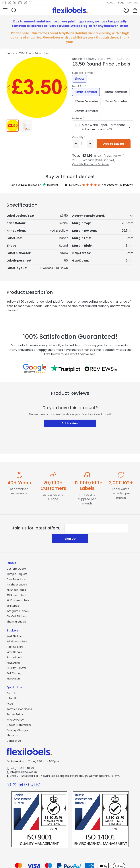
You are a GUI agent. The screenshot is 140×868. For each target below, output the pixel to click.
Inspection (13, 679)
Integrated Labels (18, 611)
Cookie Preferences (19, 725)
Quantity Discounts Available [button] (91, 164)
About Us (12, 736)
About (111, 3)
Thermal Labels (16, 622)
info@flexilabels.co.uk (22, 772)
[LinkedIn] (15, 3)
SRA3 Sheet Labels (18, 600)
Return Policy (15, 714)
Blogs (121, 3)
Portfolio (12, 693)
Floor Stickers (15, 647)
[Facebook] (4, 3)
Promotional (14, 657)
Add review (70, 423)
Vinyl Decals (14, 652)
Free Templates (17, 579)
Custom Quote (16, 569)
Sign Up (70, 539)
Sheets (79, 79)
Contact (132, 3)
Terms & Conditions (19, 709)
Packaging (13, 663)
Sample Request (17, 574)
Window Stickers (17, 642)
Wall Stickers (14, 636)
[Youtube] (20, 3)
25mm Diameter (115, 92)
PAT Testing (14, 673)
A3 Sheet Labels (16, 595)
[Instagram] (31, 3)
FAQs (10, 704)
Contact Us (14, 741)
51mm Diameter (116, 101)
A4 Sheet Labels (17, 585)
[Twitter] (9, 3)
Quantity (78, 137)
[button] (5, 10)
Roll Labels (13, 606)
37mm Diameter (86, 101)
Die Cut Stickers (17, 616)
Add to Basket (114, 144)
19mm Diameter (86, 92)
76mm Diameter (86, 111)
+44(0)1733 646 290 (21, 768)
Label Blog (13, 698)
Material (77, 118)
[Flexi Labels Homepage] (70, 10)
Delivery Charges (17, 730)
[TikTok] (25, 3)
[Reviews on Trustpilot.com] (65, 368)
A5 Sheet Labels (16, 590)
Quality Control (16, 668)
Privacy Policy (15, 720)
